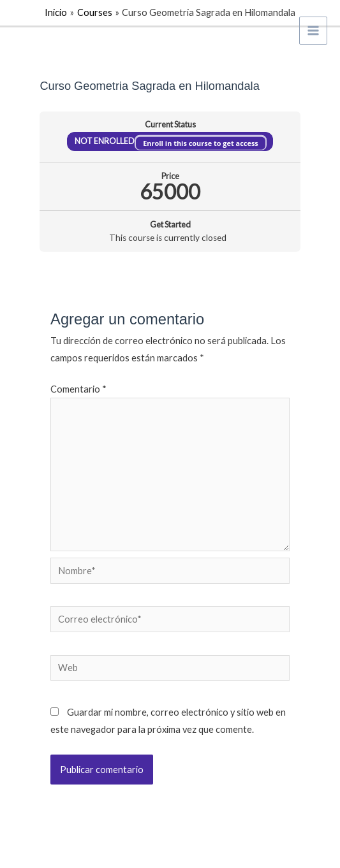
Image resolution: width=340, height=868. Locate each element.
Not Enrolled (105, 141)
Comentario (78, 389)
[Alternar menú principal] (313, 31)
